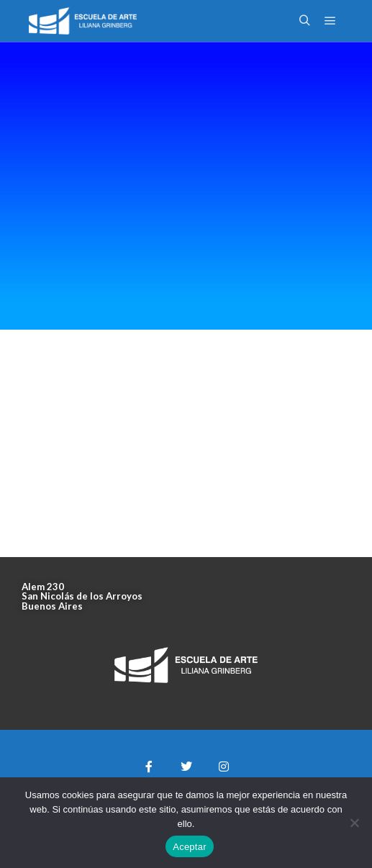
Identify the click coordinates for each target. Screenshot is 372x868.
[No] (354, 823)
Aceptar (190, 847)
